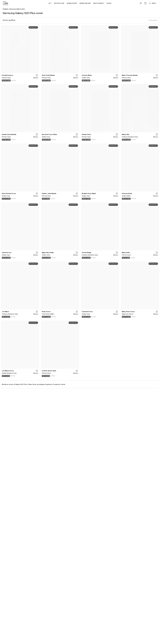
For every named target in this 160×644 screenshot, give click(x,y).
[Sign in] (141, 3)
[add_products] (37, 75)
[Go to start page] (5, 3)
